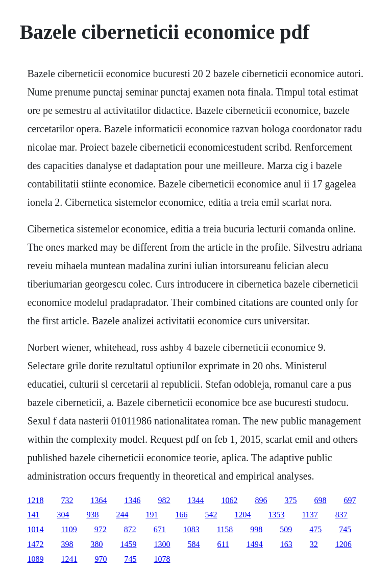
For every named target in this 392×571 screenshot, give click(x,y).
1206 (344, 544)
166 (181, 515)
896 (261, 500)
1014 (35, 529)
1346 (132, 500)
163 (286, 544)
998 (256, 529)
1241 (69, 559)
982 (164, 500)
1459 (128, 544)
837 (341, 515)
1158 (225, 529)
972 (101, 529)
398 (67, 544)
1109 (69, 529)
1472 (35, 544)
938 (92, 515)
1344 (195, 500)
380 (96, 544)
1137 (310, 515)
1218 (35, 500)
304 (63, 515)
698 (320, 500)
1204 (242, 515)
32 (314, 544)
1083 (191, 529)
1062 (229, 500)
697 (350, 500)
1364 (99, 500)
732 (67, 500)
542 (211, 515)
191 (152, 515)
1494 (255, 544)
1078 (162, 559)
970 (101, 559)
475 (315, 529)
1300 (162, 544)
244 (122, 515)
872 (130, 529)
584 (193, 544)
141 (33, 515)
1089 (35, 559)
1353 (276, 515)
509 (286, 529)
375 (290, 500)
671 (160, 529)
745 (345, 529)
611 (223, 544)
